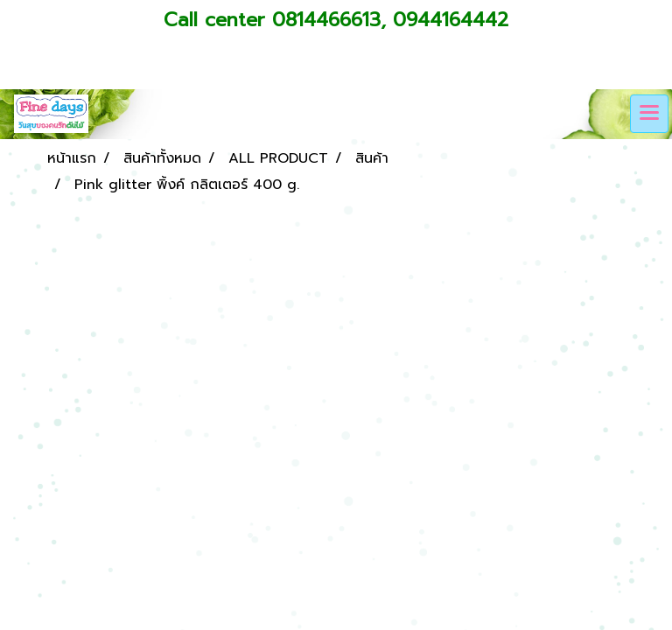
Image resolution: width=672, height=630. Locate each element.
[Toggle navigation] (649, 114)
